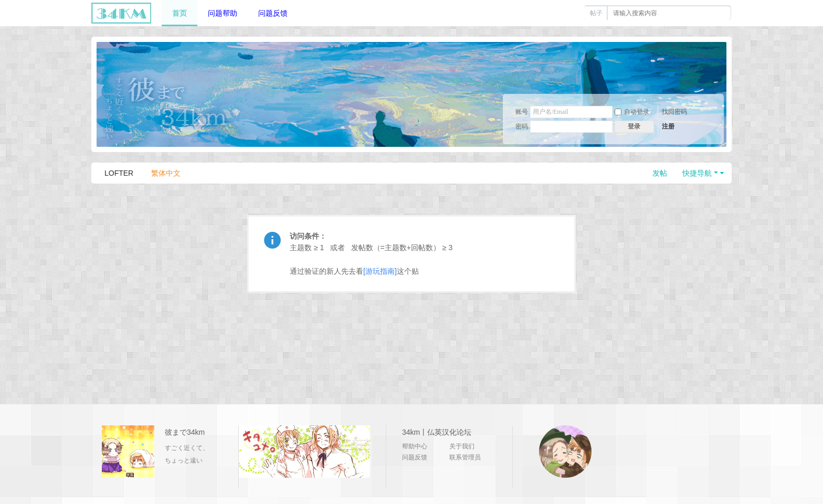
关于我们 (462, 446)
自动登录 (632, 112)
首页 (180, 13)
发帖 (660, 173)
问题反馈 (273, 13)
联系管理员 (465, 457)
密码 (522, 126)
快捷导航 (697, 173)
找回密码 (674, 112)
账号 (522, 112)
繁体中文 (166, 173)
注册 (668, 126)
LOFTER (119, 173)
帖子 (596, 13)
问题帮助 (223, 13)
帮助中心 (415, 446)
